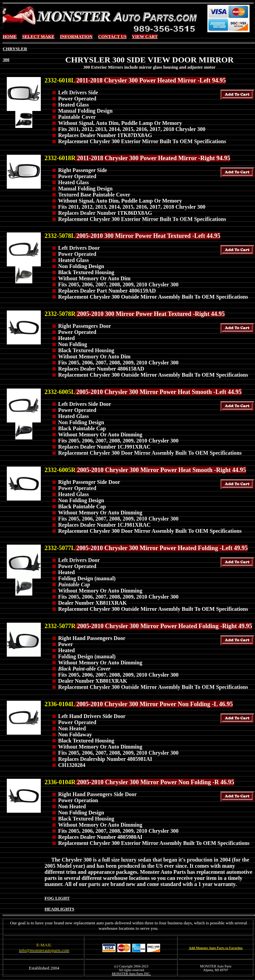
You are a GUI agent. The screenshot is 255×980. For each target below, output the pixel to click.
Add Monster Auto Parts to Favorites (216, 948)
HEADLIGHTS (59, 909)
